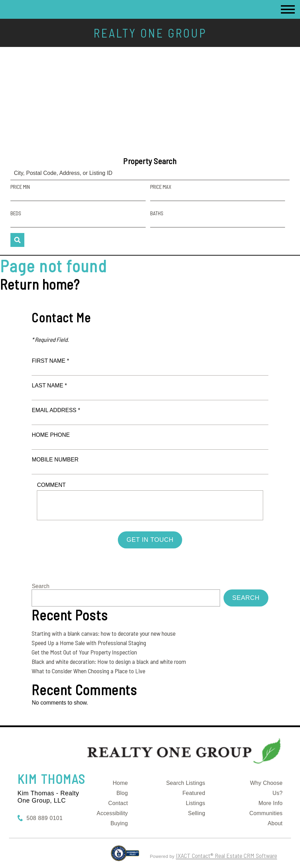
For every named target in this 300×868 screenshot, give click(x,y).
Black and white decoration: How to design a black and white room (109, 661)
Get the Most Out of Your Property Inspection (84, 652)
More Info (270, 803)
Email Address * (56, 410)
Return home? (40, 284)
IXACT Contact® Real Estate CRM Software (226, 855)
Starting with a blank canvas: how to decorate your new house (104, 633)
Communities (266, 813)
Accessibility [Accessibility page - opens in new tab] (112, 813)
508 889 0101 (44, 818)
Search (40, 586)
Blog (122, 793)
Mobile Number (55, 460)
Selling (197, 813)
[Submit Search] (17, 240)
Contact (118, 803)
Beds (16, 213)
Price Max (161, 187)
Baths (157, 213)
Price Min (20, 187)
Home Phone (51, 435)
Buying (119, 823)
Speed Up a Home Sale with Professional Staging (89, 643)
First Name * (50, 361)
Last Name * (49, 385)
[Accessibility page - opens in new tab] (125, 856)
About (275, 823)
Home (120, 783)
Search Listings (186, 783)
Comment (51, 485)
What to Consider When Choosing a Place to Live (88, 671)
